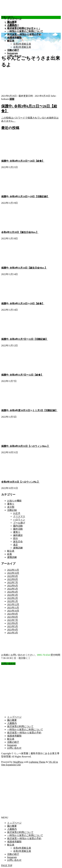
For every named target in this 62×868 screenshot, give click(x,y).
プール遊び (19, 523)
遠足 (16, 545)
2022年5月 (13, 589)
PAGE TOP (7, 865)
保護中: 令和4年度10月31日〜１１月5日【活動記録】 (29, 410)
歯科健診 (18, 535)
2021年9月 (13, 614)
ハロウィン (19, 519)
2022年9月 (13, 576)
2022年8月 (13, 579)
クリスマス (19, 516)
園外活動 (18, 529)
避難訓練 (18, 548)
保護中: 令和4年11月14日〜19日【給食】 (23, 304)
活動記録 (12, 510)
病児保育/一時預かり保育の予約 (24, 733)
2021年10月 (13, 611)
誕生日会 (18, 541)
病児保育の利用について (20, 726)
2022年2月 (13, 598)
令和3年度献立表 (22, 47)
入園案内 (12, 723)
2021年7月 (13, 620)
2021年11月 (13, 608)
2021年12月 (13, 604)
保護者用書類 (14, 736)
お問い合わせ (14, 748)
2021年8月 (13, 617)
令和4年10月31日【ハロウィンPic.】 (20, 482)
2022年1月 (13, 601)
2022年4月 (13, 592)
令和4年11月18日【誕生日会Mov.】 (20, 232)
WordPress (18, 762)
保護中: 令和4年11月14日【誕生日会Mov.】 (24, 268)
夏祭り (11, 504)
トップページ (14, 717)
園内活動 (18, 526)
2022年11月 (13, 570)
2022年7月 (13, 582)
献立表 (11, 551)
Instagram (12, 745)
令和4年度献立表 (22, 44)
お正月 (17, 513)
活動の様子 (13, 742)
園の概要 (12, 720)
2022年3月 (13, 595)
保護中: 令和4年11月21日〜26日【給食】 (23, 161)
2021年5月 (13, 626)
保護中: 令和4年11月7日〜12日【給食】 (22, 375)
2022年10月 (13, 573)
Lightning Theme (37, 762)
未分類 (11, 507)
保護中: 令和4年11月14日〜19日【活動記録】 (25, 196)
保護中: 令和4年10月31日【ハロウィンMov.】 (25, 446)
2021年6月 (13, 623)
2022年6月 (13, 586)
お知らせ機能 (14, 501)
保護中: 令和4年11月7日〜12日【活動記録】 (25, 339)
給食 (12, 99)
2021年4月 (13, 630)
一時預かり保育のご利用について (25, 730)
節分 (16, 538)
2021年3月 (13, 633)
